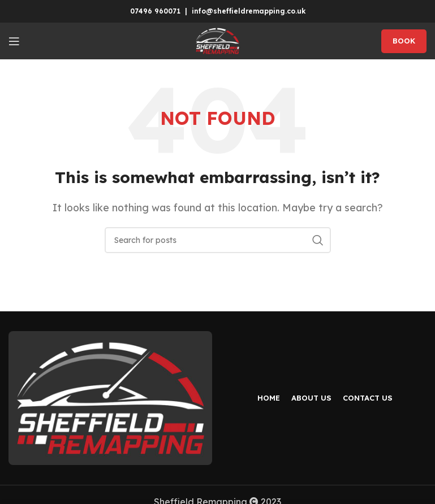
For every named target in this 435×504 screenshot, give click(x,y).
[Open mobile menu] (14, 41)
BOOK (404, 41)
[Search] (218, 240)
